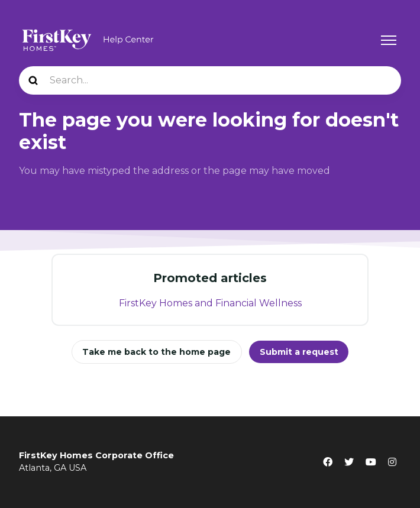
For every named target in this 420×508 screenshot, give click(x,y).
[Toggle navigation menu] (389, 40)
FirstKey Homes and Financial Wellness (210, 303)
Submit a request (299, 352)
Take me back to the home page (156, 352)
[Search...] (210, 80)
